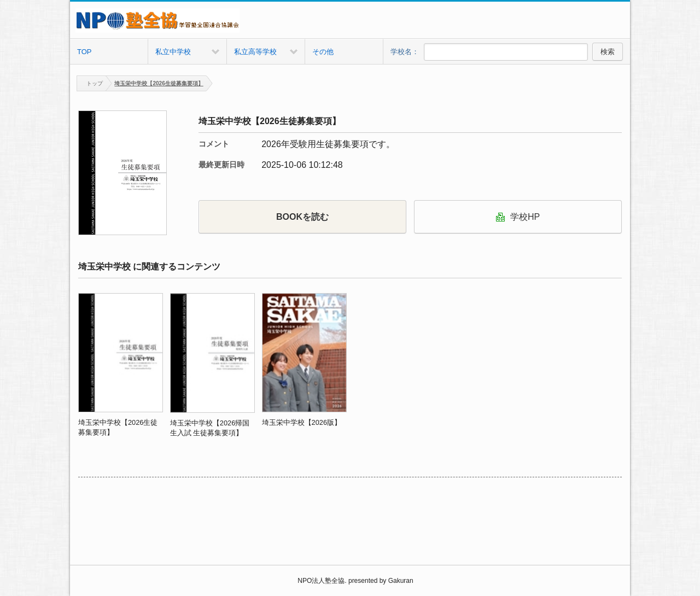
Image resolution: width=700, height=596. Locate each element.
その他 (323, 52)
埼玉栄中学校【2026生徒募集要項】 (159, 83)
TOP (84, 52)
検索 (608, 52)
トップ (90, 83)
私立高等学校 (255, 52)
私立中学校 (173, 52)
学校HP (518, 217)
